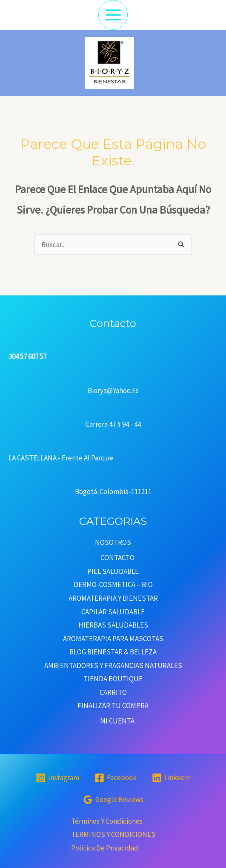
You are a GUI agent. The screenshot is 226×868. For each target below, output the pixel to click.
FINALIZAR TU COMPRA (113, 706)
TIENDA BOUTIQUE (113, 679)
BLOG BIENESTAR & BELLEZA (113, 652)
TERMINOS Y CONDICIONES (113, 834)
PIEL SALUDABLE (113, 571)
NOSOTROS (113, 542)
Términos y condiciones (107, 821)
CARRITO (113, 692)
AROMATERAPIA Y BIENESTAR (113, 598)
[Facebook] (116, 778)
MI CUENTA (117, 721)
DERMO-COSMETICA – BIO (113, 584)
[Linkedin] (171, 778)
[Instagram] (57, 778)
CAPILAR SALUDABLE (113, 612)
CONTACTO (117, 558)
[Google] (113, 800)
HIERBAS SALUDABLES (113, 625)
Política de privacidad (105, 848)
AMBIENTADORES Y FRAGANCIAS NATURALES (113, 665)
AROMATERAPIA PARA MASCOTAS (113, 639)
